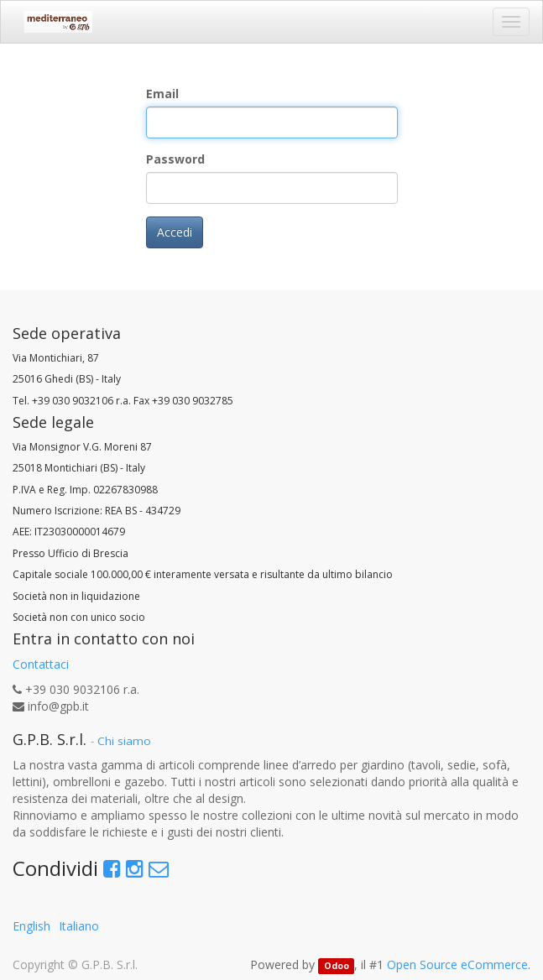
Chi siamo (124, 741)
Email (162, 94)
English (31, 926)
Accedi (175, 232)
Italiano (79, 926)
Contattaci (41, 664)
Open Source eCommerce (457, 964)
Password (175, 159)
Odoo (337, 966)
